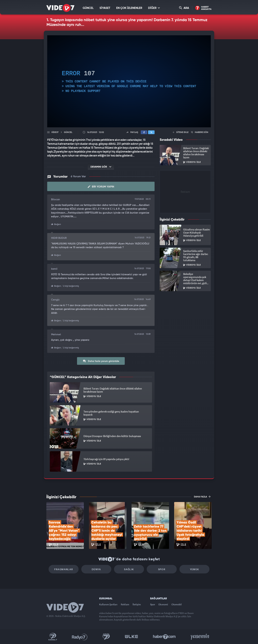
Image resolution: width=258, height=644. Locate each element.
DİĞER (154, 8)
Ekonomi (163, 604)
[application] (129, 81)
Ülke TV (131, 637)
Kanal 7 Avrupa (106, 637)
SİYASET (105, 8)
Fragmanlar (64, 569)
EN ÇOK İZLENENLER (129, 8)
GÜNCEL (88, 8)
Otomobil (177, 604)
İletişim (137, 604)
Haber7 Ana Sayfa (203, 8)
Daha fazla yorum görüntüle (101, 361)
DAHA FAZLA (202, 497)
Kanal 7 (53, 637)
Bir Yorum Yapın (101, 187)
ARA (184, 8)
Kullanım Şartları (108, 604)
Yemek (195, 569)
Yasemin (200, 637)
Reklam (125, 604)
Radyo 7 (80, 637)
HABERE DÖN (200, 132)
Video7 (55, 132)
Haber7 (164, 637)
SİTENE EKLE (181, 132)
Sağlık (129, 569)
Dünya (96, 569)
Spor (162, 569)
